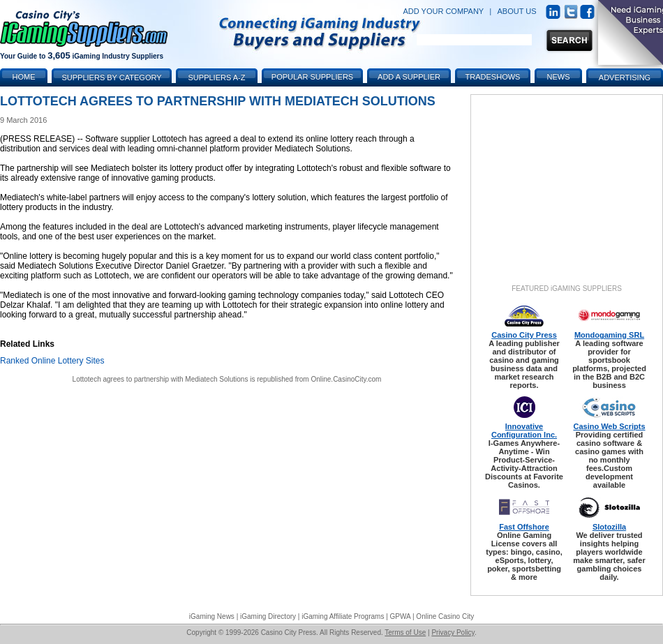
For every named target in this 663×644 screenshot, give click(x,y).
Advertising (625, 77)
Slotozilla (609, 527)
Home (24, 77)
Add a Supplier (409, 77)
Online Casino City (445, 616)
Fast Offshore (524, 527)
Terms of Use (405, 632)
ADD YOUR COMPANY (443, 11)
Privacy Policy (453, 632)
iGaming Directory (268, 616)
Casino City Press (524, 335)
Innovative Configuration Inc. (524, 430)
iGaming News (212, 616)
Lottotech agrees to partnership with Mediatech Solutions (161, 379)
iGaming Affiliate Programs (343, 616)
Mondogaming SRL (609, 335)
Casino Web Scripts (609, 426)
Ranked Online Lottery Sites (52, 361)
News (559, 77)
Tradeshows (493, 77)
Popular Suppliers (312, 77)
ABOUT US (517, 11)
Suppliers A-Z (217, 77)
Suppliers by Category (111, 77)
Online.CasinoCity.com (346, 379)
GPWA (401, 616)
